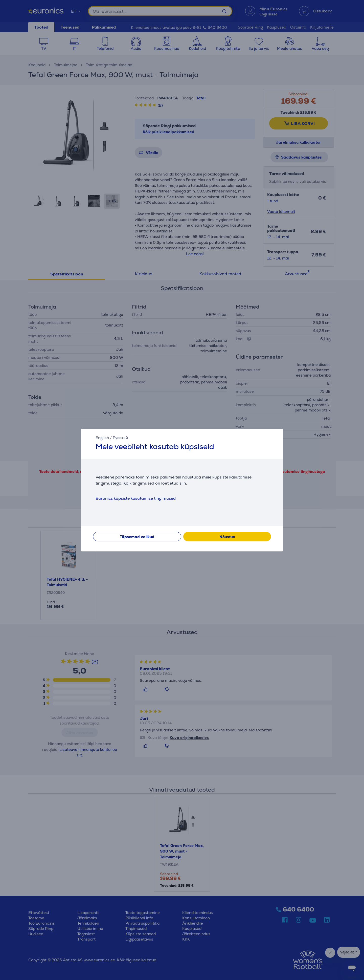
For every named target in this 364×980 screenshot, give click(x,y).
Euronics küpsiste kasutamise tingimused (136, 498)
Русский (120, 438)
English (102, 438)
